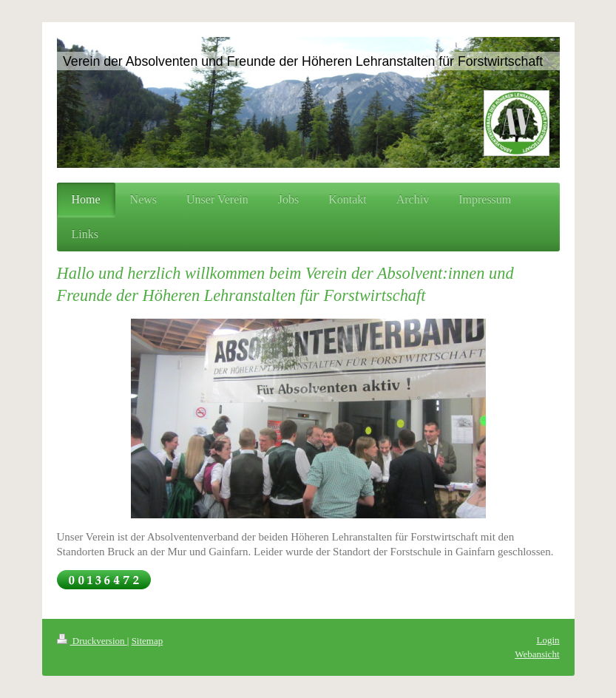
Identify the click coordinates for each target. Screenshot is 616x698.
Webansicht (537, 654)
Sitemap (148, 641)
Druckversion (92, 641)
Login (548, 640)
